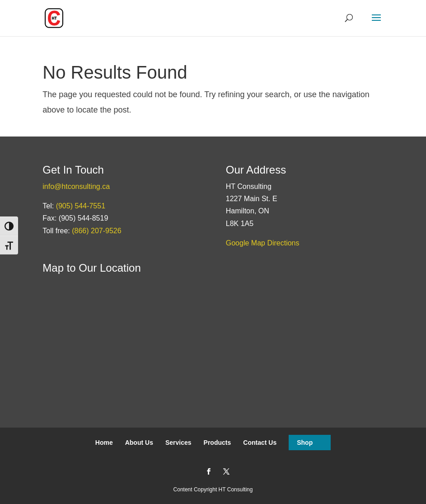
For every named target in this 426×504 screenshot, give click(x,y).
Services (178, 443)
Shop (305, 443)
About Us (139, 443)
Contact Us (260, 443)
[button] (376, 24)
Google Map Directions (263, 243)
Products (218, 443)
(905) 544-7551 (81, 206)
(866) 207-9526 (96, 231)
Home (104, 443)
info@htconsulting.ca (76, 186)
